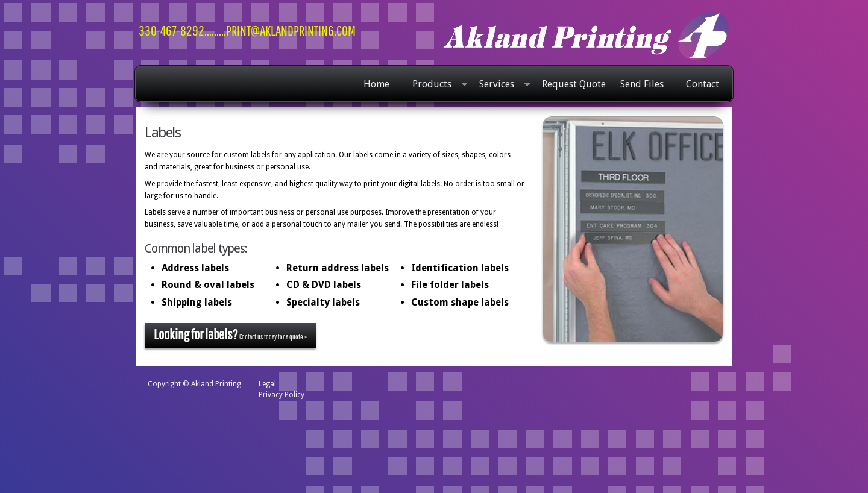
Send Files (642, 84)
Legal (267, 384)
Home (376, 84)
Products (437, 85)
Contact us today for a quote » (230, 334)
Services (502, 85)
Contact (703, 84)
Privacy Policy (281, 395)
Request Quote (574, 84)
